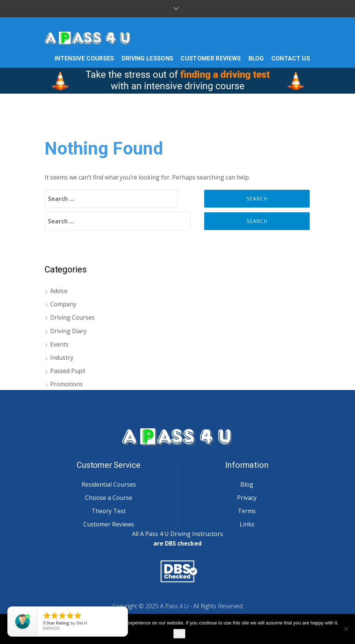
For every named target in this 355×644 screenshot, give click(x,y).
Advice (59, 291)
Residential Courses (109, 484)
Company (63, 304)
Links (247, 524)
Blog (247, 484)
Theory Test (109, 511)
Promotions (67, 384)
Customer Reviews (109, 524)
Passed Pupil (68, 371)
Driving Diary (68, 331)
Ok (179, 633)
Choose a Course (109, 498)
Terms (247, 511)
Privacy (247, 498)
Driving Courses (72, 317)
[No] (346, 629)
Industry (62, 358)
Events (59, 344)
